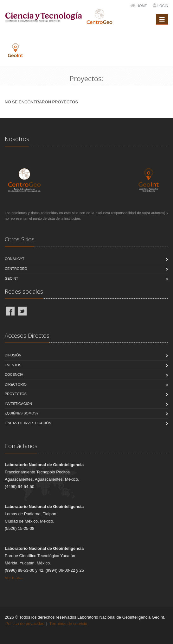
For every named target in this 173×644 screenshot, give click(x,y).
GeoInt (11, 278)
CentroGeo (16, 269)
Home (142, 6)
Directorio (16, 384)
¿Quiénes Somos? (22, 413)
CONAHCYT (15, 259)
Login (163, 6)
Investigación (18, 404)
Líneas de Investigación (28, 423)
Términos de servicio (68, 624)
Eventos (13, 365)
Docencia (14, 374)
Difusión (13, 355)
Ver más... (14, 578)
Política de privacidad (25, 624)
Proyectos (16, 394)
